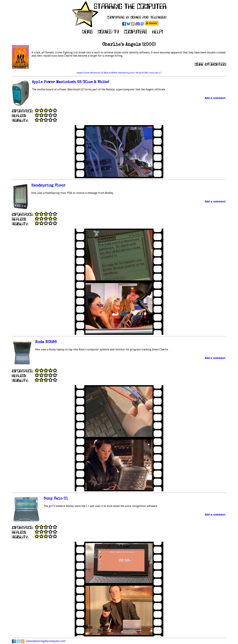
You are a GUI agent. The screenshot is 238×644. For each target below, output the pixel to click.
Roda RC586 (46, 342)
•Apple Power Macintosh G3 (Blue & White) (97, 73)
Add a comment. (215, 98)
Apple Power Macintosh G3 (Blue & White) (70, 82)
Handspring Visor (48, 186)
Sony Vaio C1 (56, 499)
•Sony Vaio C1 (155, 73)
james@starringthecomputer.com (46, 641)
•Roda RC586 (142, 73)
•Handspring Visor (127, 73)
